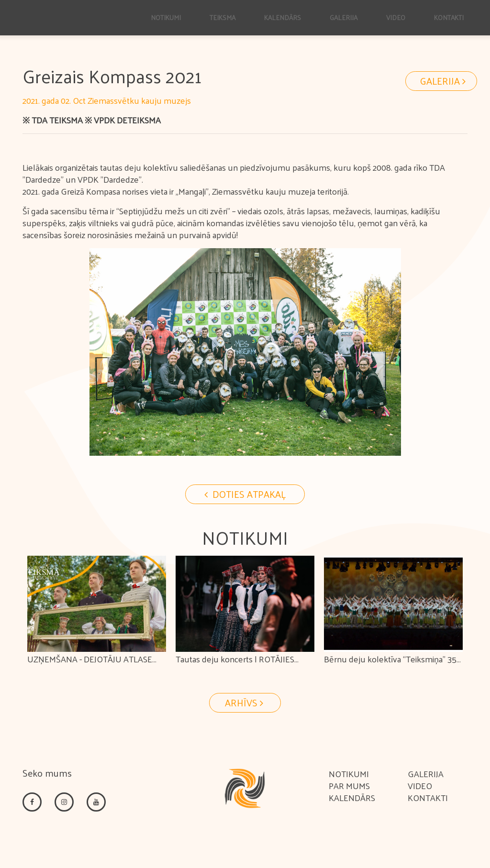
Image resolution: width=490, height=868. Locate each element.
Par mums (349, 786)
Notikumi (349, 774)
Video (420, 786)
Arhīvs (245, 703)
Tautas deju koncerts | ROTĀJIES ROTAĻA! (235, 666)
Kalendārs (352, 797)
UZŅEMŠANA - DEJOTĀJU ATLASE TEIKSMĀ (90, 666)
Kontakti (428, 797)
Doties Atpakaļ (245, 494)
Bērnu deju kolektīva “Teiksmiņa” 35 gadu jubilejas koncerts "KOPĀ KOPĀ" (393, 666)
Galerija (444, 81)
